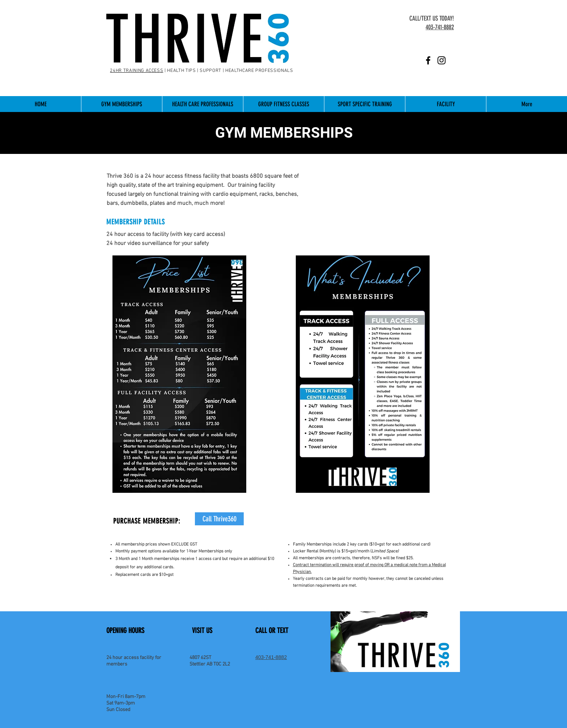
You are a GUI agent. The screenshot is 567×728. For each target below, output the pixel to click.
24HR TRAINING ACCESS (137, 71)
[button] (121, 104)
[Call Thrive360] (219, 519)
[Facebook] (428, 60)
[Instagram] (442, 60)
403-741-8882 (271, 657)
